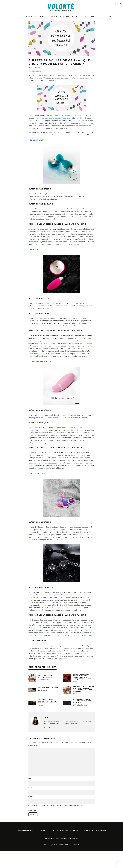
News (54, 16)
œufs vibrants (69, 123)
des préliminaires (44, 341)
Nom (30, 779)
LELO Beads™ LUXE (60, 540)
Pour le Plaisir (77, 705)
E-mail (31, 788)
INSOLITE (41, 705)
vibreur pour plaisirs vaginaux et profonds (55, 118)
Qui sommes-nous (25, 830)
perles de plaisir (86, 123)
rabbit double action (74, 115)
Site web (31, 797)
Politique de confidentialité (65, 830)
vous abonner (83, 809)
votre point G (50, 219)
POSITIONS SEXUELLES (71, 16)
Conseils (31, 16)
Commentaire (33, 746)
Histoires (90, 16)
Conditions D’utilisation (95, 830)
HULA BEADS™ (37, 140)
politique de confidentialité (74, 806)
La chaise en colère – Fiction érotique (47, 676)
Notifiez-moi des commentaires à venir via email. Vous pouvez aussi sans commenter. (60, 810)
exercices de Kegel (68, 597)
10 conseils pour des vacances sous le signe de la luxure (83, 701)
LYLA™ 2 (33, 250)
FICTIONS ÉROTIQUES (44, 680)
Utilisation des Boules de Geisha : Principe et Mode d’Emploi (48, 689)
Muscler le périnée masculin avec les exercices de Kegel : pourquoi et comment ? (83, 677)
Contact (43, 830)
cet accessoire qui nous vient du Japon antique (66, 608)
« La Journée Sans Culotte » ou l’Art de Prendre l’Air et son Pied (49, 701)
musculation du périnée (37, 597)
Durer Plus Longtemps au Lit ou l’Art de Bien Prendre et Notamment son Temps (83, 689)
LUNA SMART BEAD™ (40, 361)
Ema (32, 68)
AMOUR (75, 681)
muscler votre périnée (56, 418)
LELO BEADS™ (37, 473)
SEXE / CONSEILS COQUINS (80, 706)
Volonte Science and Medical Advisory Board (61, 838)
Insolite (43, 16)
